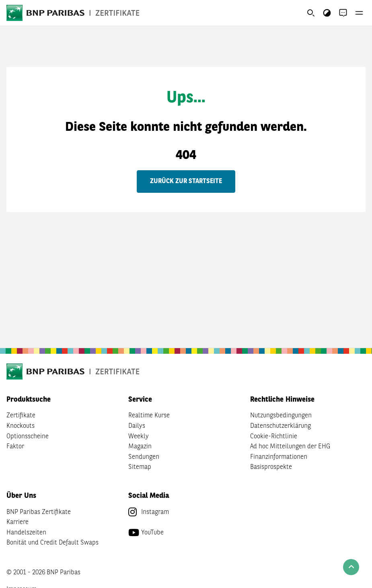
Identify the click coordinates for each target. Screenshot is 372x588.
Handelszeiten (26, 533)
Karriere (17, 522)
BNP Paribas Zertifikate (39, 512)
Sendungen (144, 457)
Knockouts (21, 426)
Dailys (137, 426)
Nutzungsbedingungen (281, 416)
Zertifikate (21, 416)
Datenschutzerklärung (281, 426)
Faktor (15, 447)
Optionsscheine (28, 437)
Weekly (139, 437)
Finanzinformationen (279, 457)
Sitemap (140, 467)
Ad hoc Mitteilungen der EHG (290, 447)
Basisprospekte (271, 467)
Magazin (140, 447)
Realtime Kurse (149, 416)
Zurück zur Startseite (186, 182)
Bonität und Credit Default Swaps (52, 543)
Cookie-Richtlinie (274, 437)
